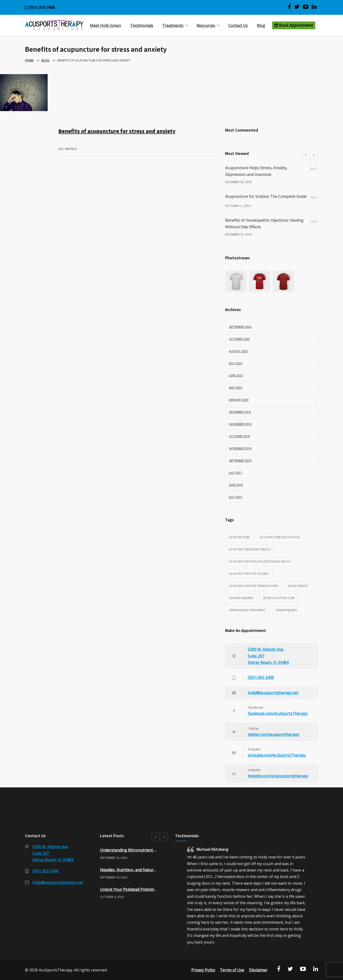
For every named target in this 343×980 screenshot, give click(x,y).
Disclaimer (258, 970)
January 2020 (239, 400)
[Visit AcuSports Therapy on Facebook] (289, 7)
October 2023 (239, 339)
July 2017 (236, 473)
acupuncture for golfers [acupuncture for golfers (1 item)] (249, 574)
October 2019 (239, 436)
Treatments (173, 26)
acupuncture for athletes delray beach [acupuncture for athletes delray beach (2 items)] (260, 562)
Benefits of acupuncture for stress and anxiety (117, 131)
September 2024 (240, 327)
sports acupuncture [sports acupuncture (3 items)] (279, 598)
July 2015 (236, 497)
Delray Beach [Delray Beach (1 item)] (298, 586)
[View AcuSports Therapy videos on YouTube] (306, 7)
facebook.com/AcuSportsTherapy (278, 713)
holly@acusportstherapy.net (273, 693)
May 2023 (236, 388)
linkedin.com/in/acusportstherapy (278, 776)
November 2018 (240, 449)
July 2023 (236, 363)
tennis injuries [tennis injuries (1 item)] (286, 610)
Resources (206, 26)
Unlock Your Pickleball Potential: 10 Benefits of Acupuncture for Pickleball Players (129, 889)
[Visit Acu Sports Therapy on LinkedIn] (314, 7)
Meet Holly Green (105, 26)
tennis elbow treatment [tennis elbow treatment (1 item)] (247, 610)
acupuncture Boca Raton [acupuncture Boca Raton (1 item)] (280, 537)
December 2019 (240, 412)
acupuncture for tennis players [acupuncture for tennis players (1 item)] (253, 586)
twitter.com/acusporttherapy (273, 734)
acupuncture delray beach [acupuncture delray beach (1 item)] (250, 549)
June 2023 (236, 376)
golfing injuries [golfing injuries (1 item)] (241, 598)
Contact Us (238, 26)
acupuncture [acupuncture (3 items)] (239, 537)
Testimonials (142, 26)
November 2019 (240, 424)
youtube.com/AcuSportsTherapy (277, 755)
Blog (261, 26)
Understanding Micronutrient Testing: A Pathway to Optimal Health (129, 850)
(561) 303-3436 (42, 7)
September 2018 (240, 461)
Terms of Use (232, 970)
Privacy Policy (203, 970)
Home (29, 60)
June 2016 (236, 485)
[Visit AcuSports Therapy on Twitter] (297, 7)
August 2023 (238, 351)
